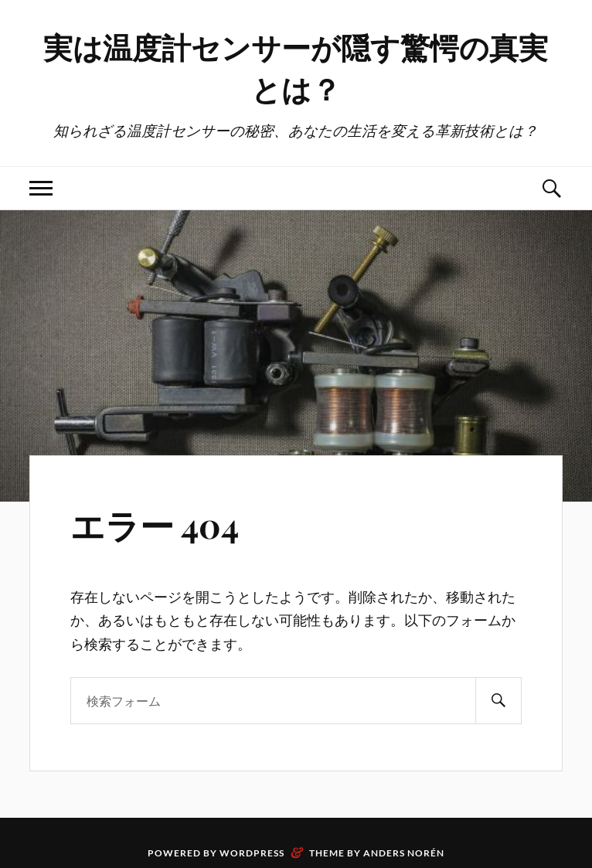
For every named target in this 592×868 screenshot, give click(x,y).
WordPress (252, 853)
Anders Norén (404, 853)
